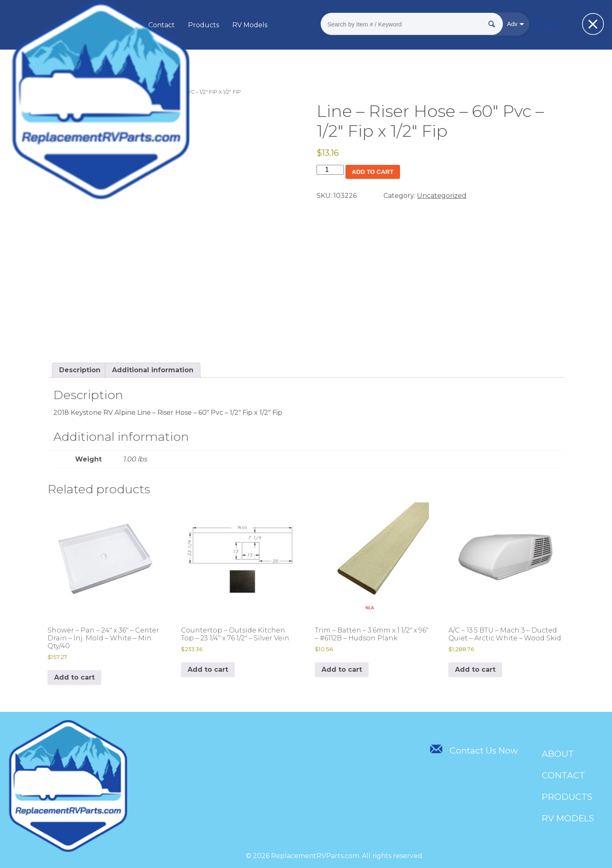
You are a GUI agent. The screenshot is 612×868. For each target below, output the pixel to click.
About (151, 25)
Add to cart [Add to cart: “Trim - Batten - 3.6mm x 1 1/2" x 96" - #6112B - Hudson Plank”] (342, 669)
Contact (188, 25)
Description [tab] (80, 370)
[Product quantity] (330, 170)
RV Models (277, 25)
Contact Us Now (473, 750)
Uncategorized (92, 92)
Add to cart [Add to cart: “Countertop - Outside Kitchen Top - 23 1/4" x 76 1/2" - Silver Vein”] (208, 669)
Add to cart (375, 172)
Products (230, 25)
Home (56, 92)
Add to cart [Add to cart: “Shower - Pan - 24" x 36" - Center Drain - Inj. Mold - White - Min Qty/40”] (74, 677)
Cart (522, 25)
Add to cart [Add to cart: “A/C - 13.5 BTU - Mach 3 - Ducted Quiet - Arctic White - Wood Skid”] (475, 669)
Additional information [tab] (153, 370)
